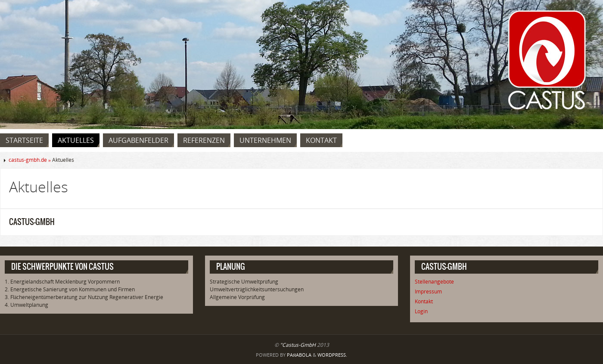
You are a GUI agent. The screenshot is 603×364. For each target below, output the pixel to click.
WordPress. (332, 355)
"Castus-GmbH (298, 345)
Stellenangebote (434, 282)
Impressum (428, 292)
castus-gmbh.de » (30, 160)
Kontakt (424, 301)
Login (421, 311)
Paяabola (299, 355)
